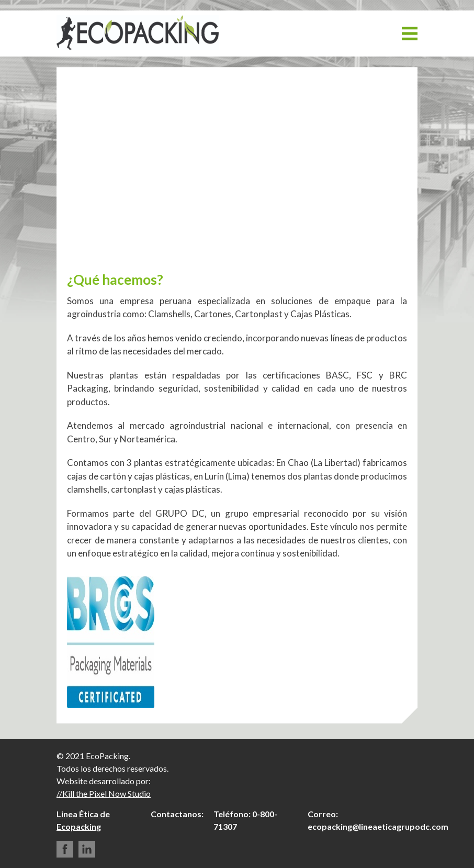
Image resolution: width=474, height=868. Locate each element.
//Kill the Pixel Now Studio (104, 793)
